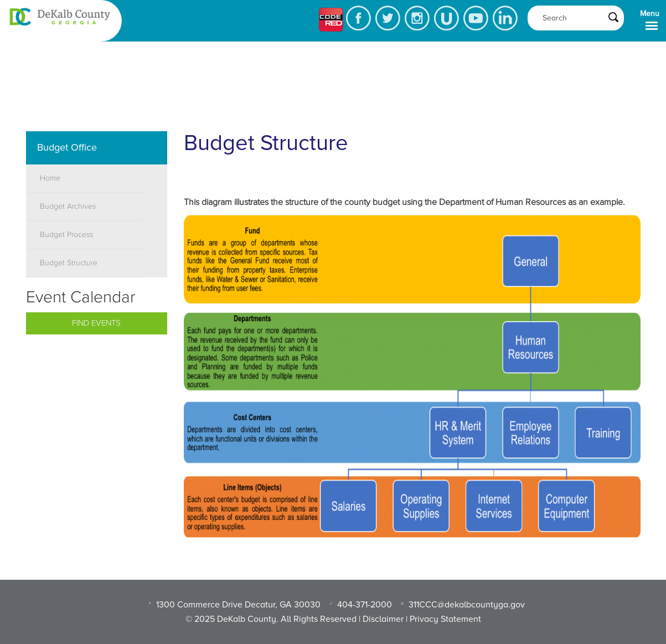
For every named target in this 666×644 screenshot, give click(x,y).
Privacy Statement (445, 619)
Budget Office (67, 147)
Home (50, 178)
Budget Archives (68, 207)
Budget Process (66, 235)
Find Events (96, 323)
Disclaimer (383, 619)
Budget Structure (69, 263)
